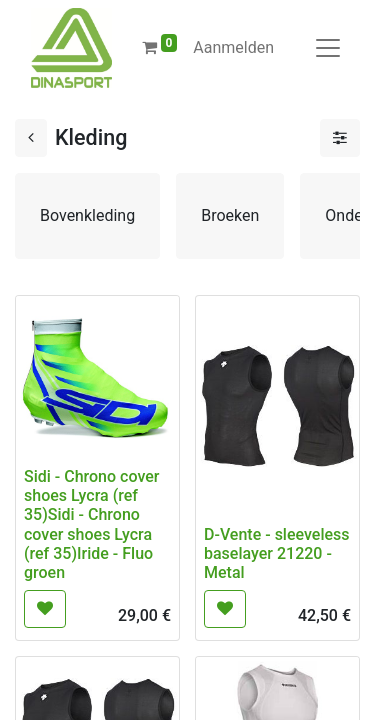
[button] (45, 609)
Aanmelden (233, 47)
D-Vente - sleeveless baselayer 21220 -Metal (277, 553)
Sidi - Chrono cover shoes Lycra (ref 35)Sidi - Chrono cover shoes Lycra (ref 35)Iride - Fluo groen (91, 524)
